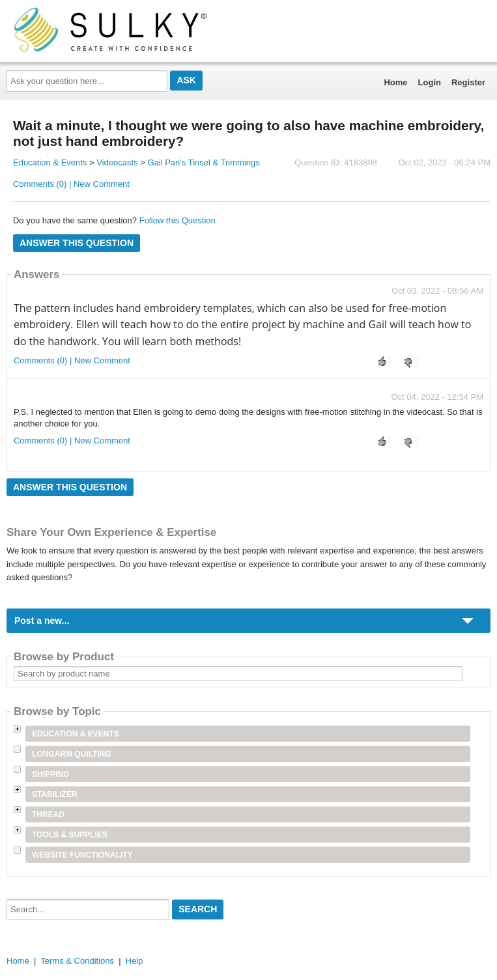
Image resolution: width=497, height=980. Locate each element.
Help (135, 961)
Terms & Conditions (77, 961)
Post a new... (42, 621)
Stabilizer (55, 794)
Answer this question (77, 243)
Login (430, 82)
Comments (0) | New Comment (71, 184)
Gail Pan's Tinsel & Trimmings (203, 162)
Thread (48, 815)
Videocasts (117, 162)
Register (468, 82)
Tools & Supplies (70, 835)
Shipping (50, 774)
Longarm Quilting (72, 754)
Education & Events (50, 162)
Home (395, 82)
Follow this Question (177, 220)
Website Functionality (82, 855)
